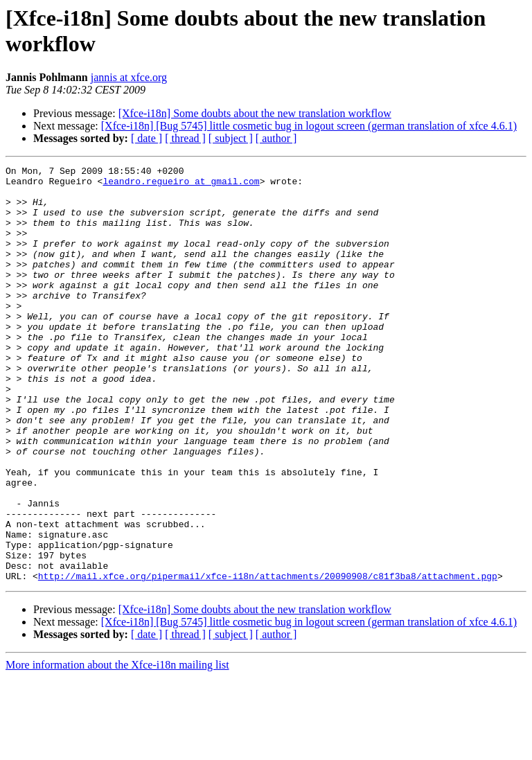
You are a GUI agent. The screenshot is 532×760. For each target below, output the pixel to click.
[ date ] (147, 138)
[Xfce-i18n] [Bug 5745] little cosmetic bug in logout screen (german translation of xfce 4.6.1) (309, 126)
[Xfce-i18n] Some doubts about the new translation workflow (255, 113)
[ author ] (276, 138)
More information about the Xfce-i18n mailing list (117, 748)
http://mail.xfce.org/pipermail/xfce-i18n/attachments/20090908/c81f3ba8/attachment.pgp (268, 659)
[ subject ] (231, 138)
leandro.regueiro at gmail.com (181, 185)
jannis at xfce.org (129, 77)
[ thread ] (185, 138)
